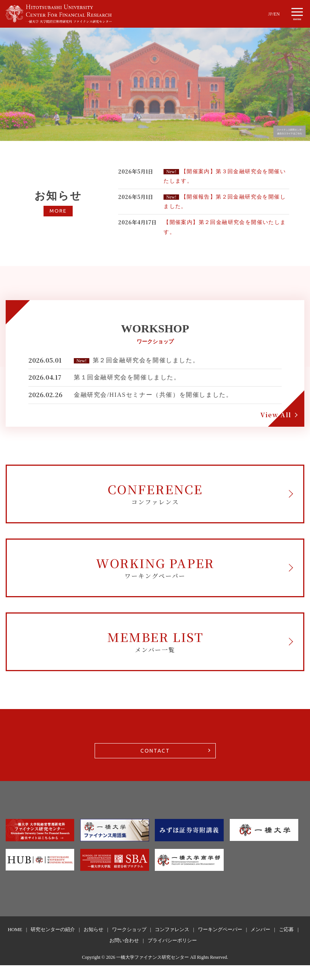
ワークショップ (129, 944)
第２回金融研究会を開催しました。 (146, 360)
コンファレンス (172, 944)
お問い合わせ (124, 955)
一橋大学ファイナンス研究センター (153, 972)
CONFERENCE (155, 495)
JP (270, 14)
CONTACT (155, 766)
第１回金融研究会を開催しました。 (127, 377)
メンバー (260, 944)
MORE (58, 211)
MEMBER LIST (155, 653)
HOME (15, 944)
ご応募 (286, 944)
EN (277, 14)
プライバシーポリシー (172, 955)
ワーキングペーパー (220, 944)
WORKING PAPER (155, 574)
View (276, 415)
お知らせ (93, 944)
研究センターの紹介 (53, 944)
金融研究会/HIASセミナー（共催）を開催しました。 (153, 395)
